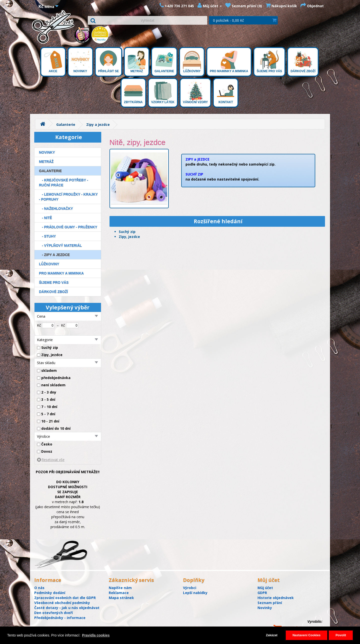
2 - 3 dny (49, 392)
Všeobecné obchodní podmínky (62, 603)
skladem (49, 370)
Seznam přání (270, 603)
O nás (39, 588)
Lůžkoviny (192, 62)
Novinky (80, 62)
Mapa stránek (121, 598)
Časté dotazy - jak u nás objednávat (67, 608)
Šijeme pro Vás (269, 62)
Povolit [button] (341, 635)
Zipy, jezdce (52, 355)
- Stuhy (47, 236)
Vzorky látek (163, 93)
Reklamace (119, 593)
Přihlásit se (109, 62)
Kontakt (226, 93)
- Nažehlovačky (56, 209)
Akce (53, 62)
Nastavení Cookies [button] (306, 635)
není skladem (53, 385)
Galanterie (164, 62)
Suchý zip (50, 347)
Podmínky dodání (50, 593)
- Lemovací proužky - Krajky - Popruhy (68, 197)
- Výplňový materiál (60, 245)
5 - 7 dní (48, 414)
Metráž (137, 62)
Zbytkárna (133, 93)
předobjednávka (56, 378)
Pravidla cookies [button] (96, 635)
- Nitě (45, 218)
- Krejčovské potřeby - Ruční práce (64, 183)
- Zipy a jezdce (54, 255)
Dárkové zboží (303, 62)
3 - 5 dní (48, 399)
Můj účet (265, 588)
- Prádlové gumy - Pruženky (68, 227)
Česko (47, 444)
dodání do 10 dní (56, 428)
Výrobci (190, 588)
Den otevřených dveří (53, 613)
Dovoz (47, 451)
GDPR (262, 593)
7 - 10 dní (49, 407)
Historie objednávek (276, 598)
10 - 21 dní (50, 421)
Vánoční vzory (195, 93)
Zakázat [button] (271, 635)
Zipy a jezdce (98, 124)
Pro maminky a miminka (229, 62)
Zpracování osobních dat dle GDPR (65, 598)
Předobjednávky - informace (60, 618)
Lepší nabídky (195, 593)
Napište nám (120, 588)
